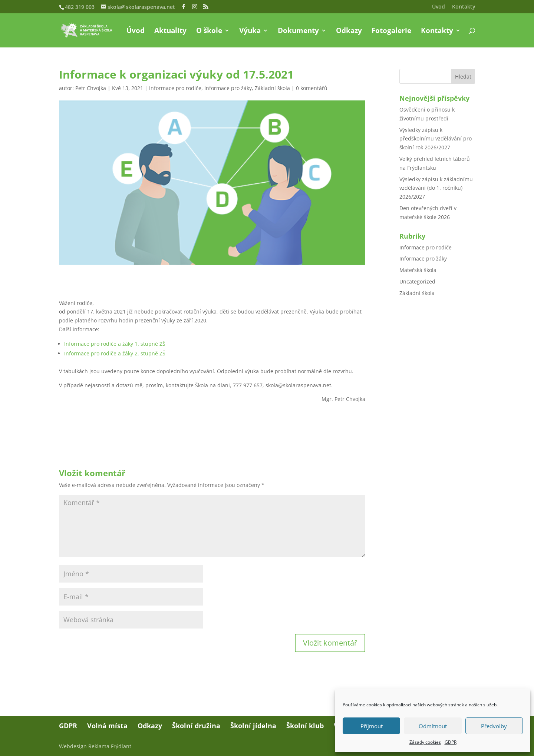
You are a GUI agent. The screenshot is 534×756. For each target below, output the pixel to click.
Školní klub (305, 726)
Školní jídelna (253, 726)
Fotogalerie (391, 31)
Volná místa (107, 726)
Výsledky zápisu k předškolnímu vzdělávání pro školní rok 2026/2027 (436, 139)
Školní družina (196, 726)
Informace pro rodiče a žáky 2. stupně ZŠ (115, 353)
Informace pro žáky (228, 88)
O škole (209, 31)
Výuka (250, 31)
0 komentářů (312, 88)
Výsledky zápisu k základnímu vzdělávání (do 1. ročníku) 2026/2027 (436, 188)
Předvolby (494, 726)
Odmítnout (433, 726)
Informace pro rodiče (175, 88)
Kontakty (464, 7)
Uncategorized (417, 281)
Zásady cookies (425, 742)
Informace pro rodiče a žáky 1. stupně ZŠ (115, 344)
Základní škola (272, 88)
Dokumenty (298, 31)
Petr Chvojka (91, 88)
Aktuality (170, 31)
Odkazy (349, 31)
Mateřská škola (418, 270)
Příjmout (372, 726)
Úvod (439, 7)
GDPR (451, 742)
